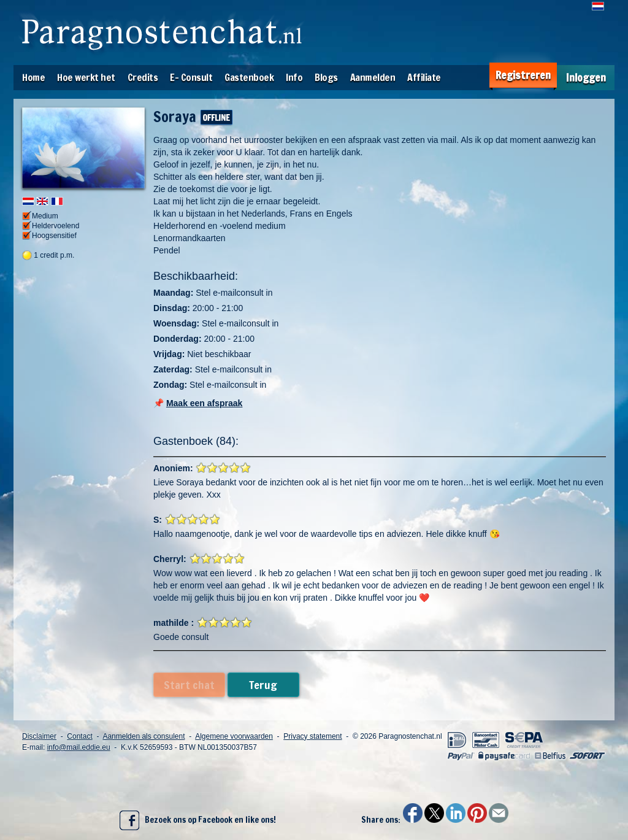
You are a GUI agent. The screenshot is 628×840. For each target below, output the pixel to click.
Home (33, 77)
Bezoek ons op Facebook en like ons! (198, 820)
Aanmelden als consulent (144, 736)
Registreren (523, 75)
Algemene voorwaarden (234, 736)
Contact (79, 736)
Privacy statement (312, 736)
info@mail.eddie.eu (79, 747)
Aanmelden (373, 77)
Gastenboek (249, 77)
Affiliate (424, 77)
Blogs (326, 77)
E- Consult (191, 77)
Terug (263, 685)
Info (294, 77)
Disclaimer (39, 736)
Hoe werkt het (86, 77)
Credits (143, 77)
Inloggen (586, 78)
